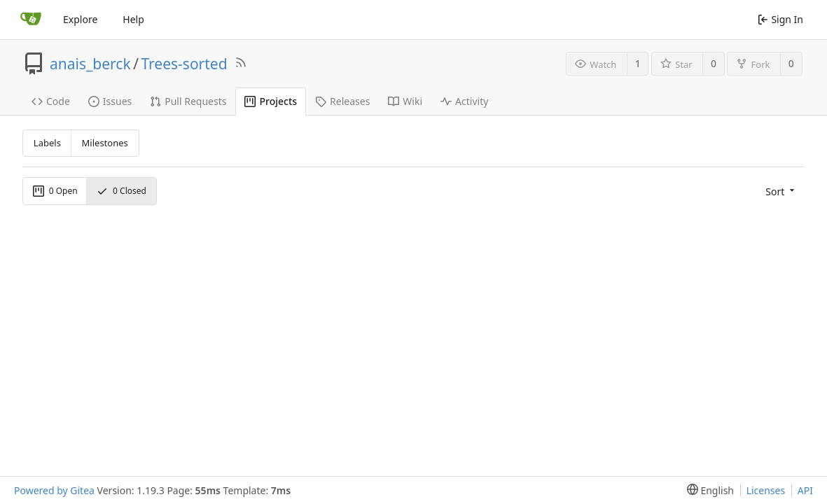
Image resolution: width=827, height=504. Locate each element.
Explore (80, 19)
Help (133, 19)
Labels (47, 143)
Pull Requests (188, 101)
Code (51, 101)
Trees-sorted (184, 64)
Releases (342, 101)
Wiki (405, 101)
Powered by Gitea (54, 490)
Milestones (105, 143)
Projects (271, 101)
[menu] (779, 191)
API (805, 490)
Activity (464, 101)
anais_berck (90, 64)
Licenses (766, 490)
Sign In (780, 19)
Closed (121, 191)
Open (55, 191)
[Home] (31, 20)
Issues (110, 101)
